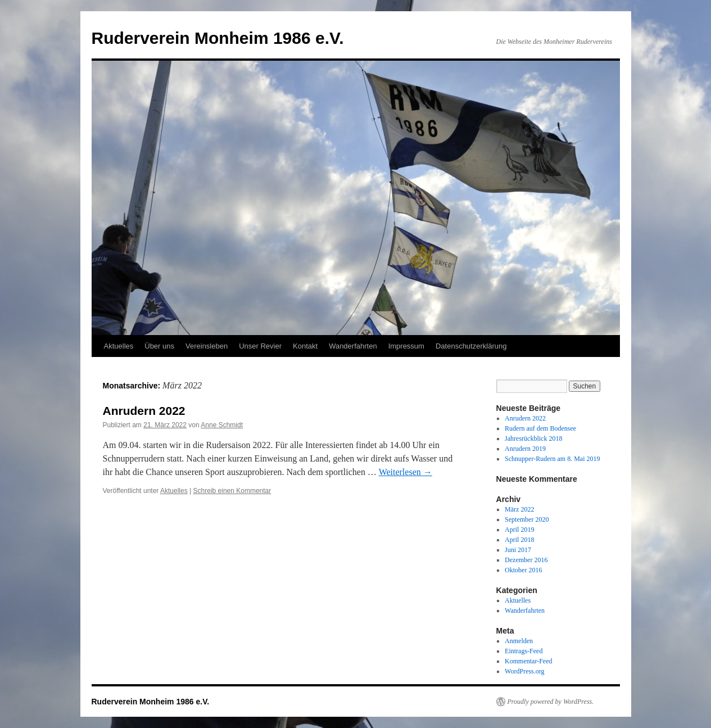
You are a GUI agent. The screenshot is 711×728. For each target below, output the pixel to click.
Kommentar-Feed (528, 661)
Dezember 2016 (526, 560)
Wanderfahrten (353, 346)
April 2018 (519, 540)
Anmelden (519, 641)
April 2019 (519, 530)
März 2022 (519, 509)
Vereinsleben (207, 346)
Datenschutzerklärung (471, 346)
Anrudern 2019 (525, 449)
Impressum (406, 346)
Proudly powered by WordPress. (551, 702)
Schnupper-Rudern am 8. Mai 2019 (552, 459)
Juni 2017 (518, 550)
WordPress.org (524, 671)
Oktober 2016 (523, 570)
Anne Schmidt (222, 425)
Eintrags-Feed (524, 651)
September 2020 (527, 519)
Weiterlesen (406, 472)
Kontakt (305, 346)
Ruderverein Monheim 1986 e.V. (218, 38)
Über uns (159, 346)
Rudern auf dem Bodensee (540, 428)
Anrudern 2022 (144, 411)
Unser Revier (260, 346)
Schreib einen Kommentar (232, 491)
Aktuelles (119, 346)
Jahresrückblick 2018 (533, 438)
